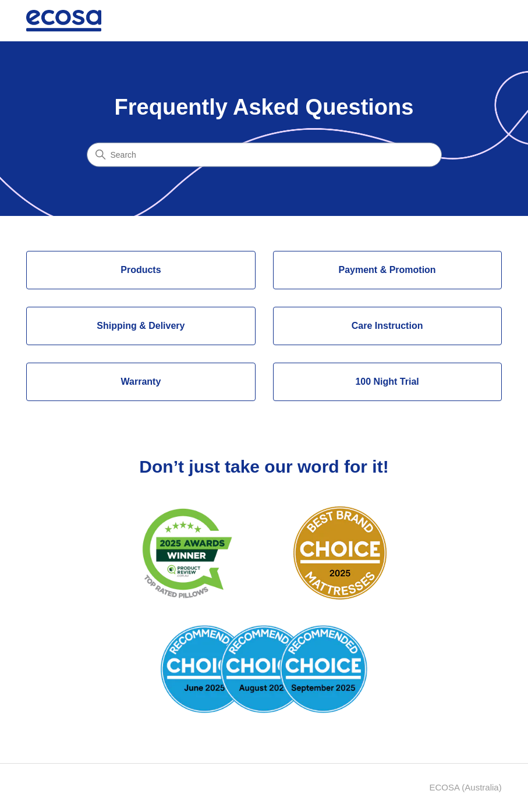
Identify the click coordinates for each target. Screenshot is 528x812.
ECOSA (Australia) (465, 787)
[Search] (264, 154)
